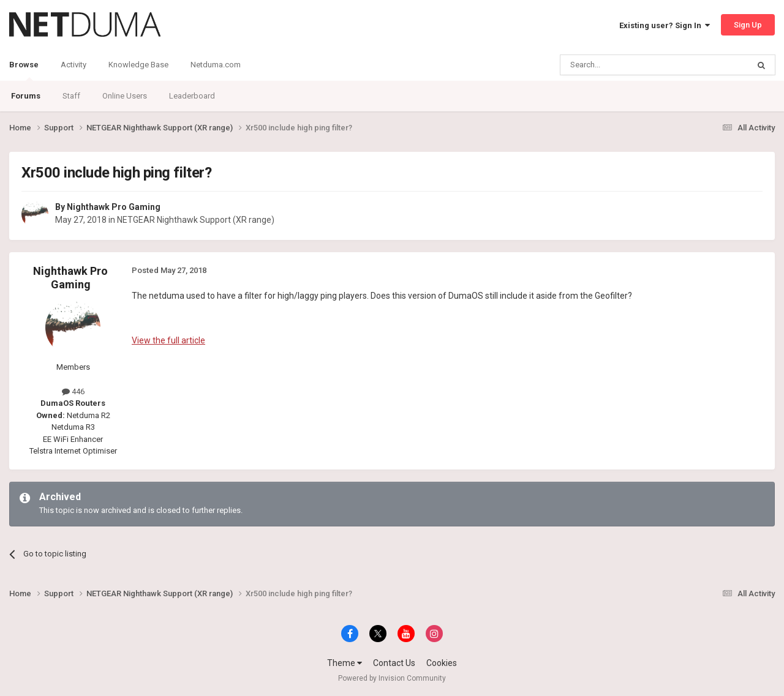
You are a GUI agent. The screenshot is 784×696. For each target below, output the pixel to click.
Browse (24, 70)
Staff (71, 96)
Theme (345, 663)
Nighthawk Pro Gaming (114, 207)
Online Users (125, 96)
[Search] (625, 65)
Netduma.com (216, 65)
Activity (73, 65)
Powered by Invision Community (392, 678)
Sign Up (748, 25)
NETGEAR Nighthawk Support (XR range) (196, 220)
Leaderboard (192, 96)
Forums (26, 96)
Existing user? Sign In (665, 25)
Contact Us (394, 663)
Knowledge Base (138, 65)
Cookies (442, 663)
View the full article (168, 340)
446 (73, 391)
